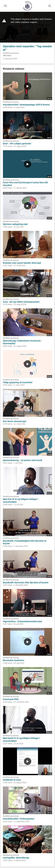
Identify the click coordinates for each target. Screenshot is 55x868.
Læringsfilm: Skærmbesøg (16, 858)
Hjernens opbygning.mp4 (15, 224)
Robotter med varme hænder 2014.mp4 (22, 263)
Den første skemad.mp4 (15, 421)
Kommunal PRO (11, 699)
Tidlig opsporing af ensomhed (18, 382)
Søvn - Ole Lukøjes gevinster (17, 144)
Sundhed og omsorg (11, 53)
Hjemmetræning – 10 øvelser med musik (23, 460)
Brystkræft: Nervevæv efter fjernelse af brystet (26, 583)
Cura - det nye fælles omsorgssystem (21, 302)
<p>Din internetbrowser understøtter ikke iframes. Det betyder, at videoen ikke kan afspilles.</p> (27, 27)
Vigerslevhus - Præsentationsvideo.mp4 (22, 621)
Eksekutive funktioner (14, 660)
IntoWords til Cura (12, 780)
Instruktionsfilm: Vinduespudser (19, 819)
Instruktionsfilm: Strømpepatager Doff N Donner (26, 105)
